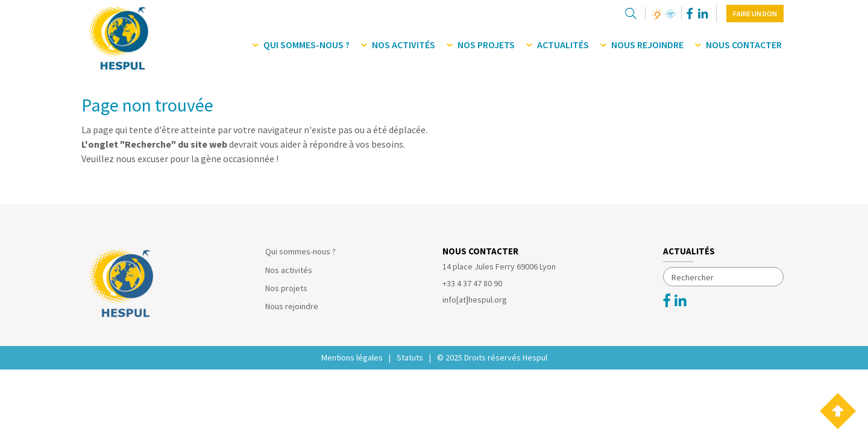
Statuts (410, 357)
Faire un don (755, 14)
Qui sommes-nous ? (300, 251)
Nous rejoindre (292, 306)
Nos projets (286, 288)
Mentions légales (352, 357)
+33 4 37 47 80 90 (472, 283)
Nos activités (289, 270)
